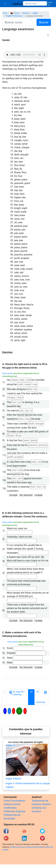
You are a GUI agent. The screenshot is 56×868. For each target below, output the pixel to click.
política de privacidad (35, 847)
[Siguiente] (42, 697)
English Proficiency (14, 16)
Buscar (44, 22)
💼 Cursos (15, 13)
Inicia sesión (8, 373)
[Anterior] (17, 697)
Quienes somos (12, 804)
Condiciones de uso (18, 847)
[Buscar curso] (35, 3)
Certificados (10, 808)
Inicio (5, 13)
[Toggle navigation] (5, 3)
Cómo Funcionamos (14, 801)
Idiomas (26, 13)
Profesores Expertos (14, 811)
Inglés (35, 13)
